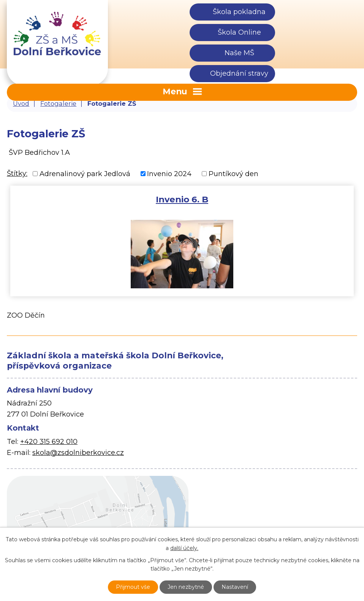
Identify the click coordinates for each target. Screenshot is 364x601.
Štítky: (17, 173)
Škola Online (239, 32)
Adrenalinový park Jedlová (85, 173)
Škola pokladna (239, 12)
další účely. (184, 548)
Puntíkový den (233, 173)
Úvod (21, 103)
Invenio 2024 (169, 173)
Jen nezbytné (186, 587)
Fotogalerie (58, 103)
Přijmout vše (133, 587)
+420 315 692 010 (49, 442)
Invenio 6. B (182, 199)
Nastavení (235, 587)
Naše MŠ (239, 53)
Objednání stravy (239, 73)
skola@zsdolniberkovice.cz (78, 453)
